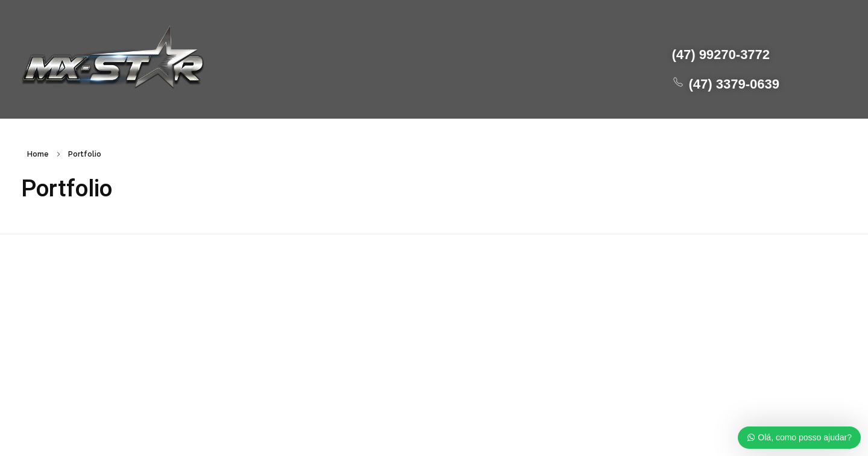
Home (38, 154)
